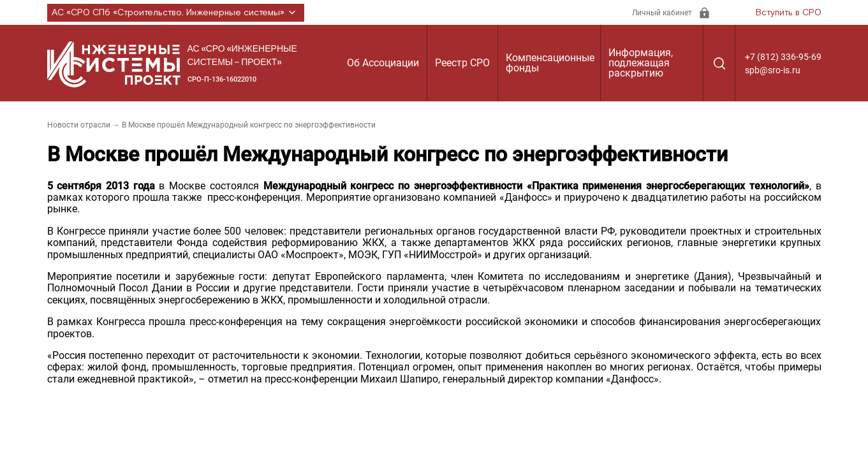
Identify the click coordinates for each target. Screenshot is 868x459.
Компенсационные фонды (550, 63)
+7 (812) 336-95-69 (783, 57)
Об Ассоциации (383, 63)
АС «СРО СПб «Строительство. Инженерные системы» (176, 13)
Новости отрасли (79, 125)
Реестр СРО (462, 63)
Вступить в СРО (789, 13)
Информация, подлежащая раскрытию (641, 63)
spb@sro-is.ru (773, 70)
